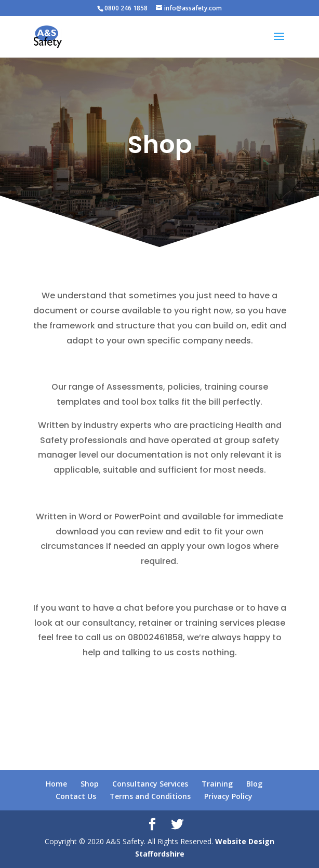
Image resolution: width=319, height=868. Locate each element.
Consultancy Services (150, 784)
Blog (254, 784)
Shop (90, 784)
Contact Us (76, 796)
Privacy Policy (228, 796)
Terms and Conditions (150, 796)
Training (217, 784)
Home (56, 784)
